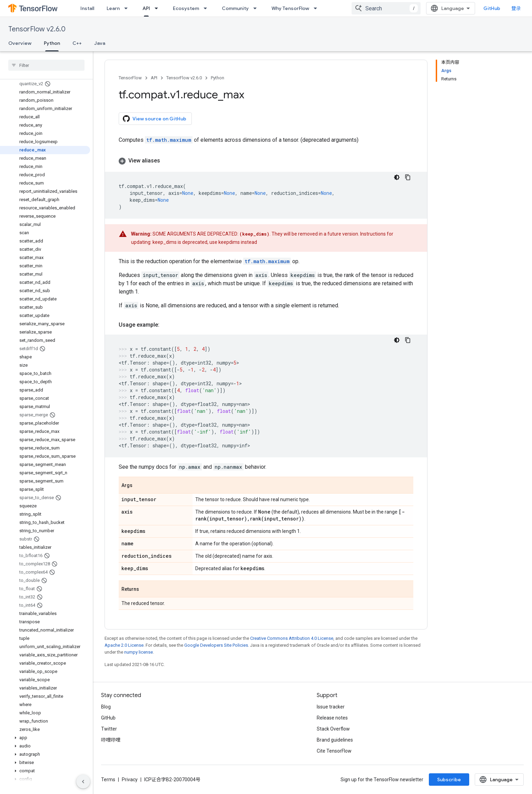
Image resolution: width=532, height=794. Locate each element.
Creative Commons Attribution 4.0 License (292, 638)
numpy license (139, 652)
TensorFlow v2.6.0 (37, 29)
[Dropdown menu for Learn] (128, 8)
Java (100, 43)
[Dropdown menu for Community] (257, 8)
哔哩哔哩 (111, 740)
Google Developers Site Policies (216, 645)
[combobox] (386, 8)
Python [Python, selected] (52, 43)
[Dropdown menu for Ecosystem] (207, 8)
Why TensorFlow (290, 8)
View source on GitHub (155, 119)
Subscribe (449, 780)
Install (87, 8)
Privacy (130, 780)
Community (235, 8)
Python (218, 78)
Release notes (332, 718)
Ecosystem (186, 8)
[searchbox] (46, 65)
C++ (77, 43)
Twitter (109, 729)
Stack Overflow (333, 729)
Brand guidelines (335, 740)
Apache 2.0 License (124, 645)
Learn (113, 8)
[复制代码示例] (408, 177)
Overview (20, 43)
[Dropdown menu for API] (158, 8)
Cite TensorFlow (334, 751)
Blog (106, 707)
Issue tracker (331, 707)
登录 (516, 8)
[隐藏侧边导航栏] (83, 782)
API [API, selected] (146, 8)
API (154, 78)
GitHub (492, 8)
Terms (108, 780)
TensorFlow (130, 78)
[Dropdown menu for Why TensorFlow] (317, 8)
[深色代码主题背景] (397, 177)
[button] (45, 738)
